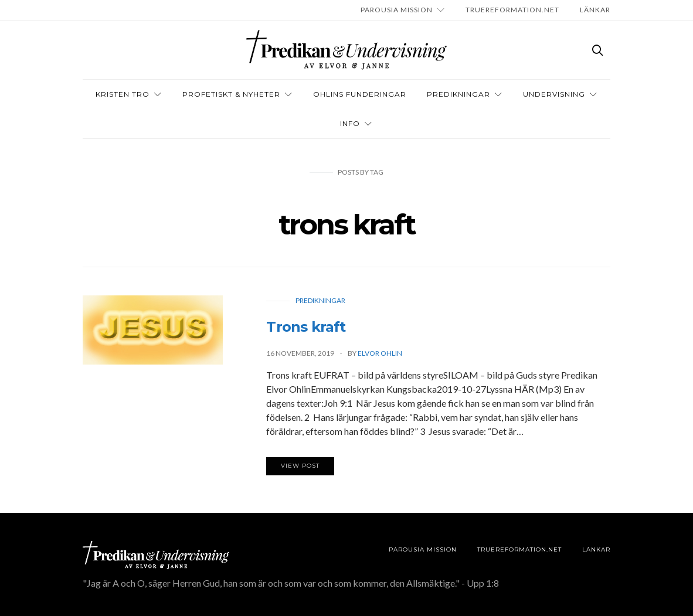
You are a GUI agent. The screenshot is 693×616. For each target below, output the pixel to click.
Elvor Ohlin (380, 353)
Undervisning (554, 94)
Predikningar (458, 94)
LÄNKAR (595, 10)
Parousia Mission (397, 10)
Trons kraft (306, 327)
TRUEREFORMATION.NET (512, 10)
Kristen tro (123, 94)
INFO (350, 123)
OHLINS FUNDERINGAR (360, 94)
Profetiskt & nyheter (231, 94)
